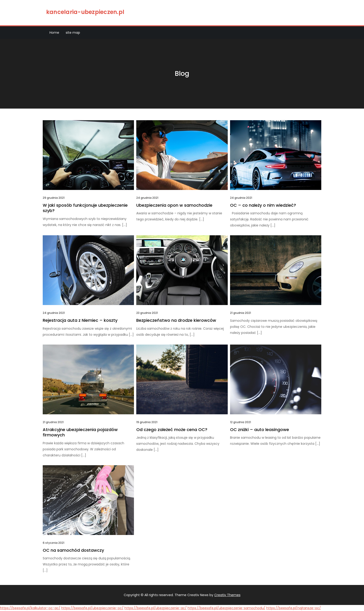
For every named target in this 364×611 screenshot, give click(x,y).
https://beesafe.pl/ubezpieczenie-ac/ (156, 608)
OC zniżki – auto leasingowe (260, 430)
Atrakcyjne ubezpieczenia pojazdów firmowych (80, 432)
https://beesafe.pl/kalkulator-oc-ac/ (30, 608)
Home (54, 33)
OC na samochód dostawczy (73, 550)
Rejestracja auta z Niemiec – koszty (80, 320)
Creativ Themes (227, 595)
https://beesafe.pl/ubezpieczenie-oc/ (92, 608)
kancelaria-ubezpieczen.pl (85, 12)
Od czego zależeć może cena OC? (172, 430)
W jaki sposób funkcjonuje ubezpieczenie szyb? (85, 208)
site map (73, 33)
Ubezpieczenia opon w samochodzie (174, 205)
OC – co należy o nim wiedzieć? (263, 205)
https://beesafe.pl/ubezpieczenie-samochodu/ (226, 608)
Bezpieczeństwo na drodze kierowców (176, 320)
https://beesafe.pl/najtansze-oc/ (294, 608)
